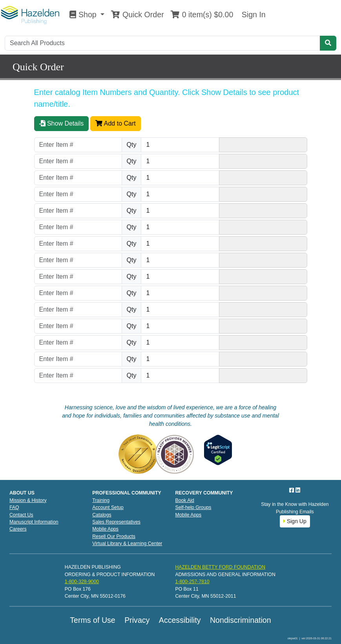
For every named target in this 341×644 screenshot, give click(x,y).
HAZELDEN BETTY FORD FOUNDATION (220, 567)
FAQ (14, 507)
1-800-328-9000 (82, 582)
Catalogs (102, 515)
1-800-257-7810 (192, 582)
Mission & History (28, 500)
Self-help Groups (193, 507)
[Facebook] (292, 490)
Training (101, 500)
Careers (18, 529)
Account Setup (108, 507)
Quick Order (137, 15)
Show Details (62, 123)
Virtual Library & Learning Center (127, 544)
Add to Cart (116, 123)
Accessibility (180, 620)
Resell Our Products (114, 536)
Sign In (252, 15)
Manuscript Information (34, 522)
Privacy (137, 620)
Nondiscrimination (241, 620)
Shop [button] (84, 15)
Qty (132, 145)
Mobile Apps (105, 529)
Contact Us (21, 515)
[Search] (162, 43)
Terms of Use (92, 620)
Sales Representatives (116, 522)
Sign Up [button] (295, 521)
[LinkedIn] (298, 490)
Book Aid (185, 500)
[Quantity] (180, 145)
